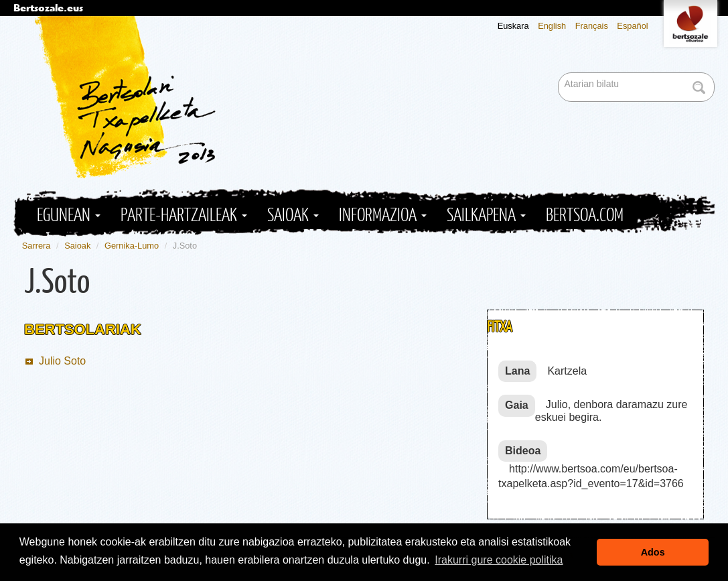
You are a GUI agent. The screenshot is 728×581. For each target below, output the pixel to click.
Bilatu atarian (560, 73)
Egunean (69, 215)
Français (592, 26)
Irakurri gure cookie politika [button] (499, 560)
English (552, 26)
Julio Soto (62, 361)
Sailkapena (486, 215)
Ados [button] (653, 552)
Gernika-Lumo (132, 246)
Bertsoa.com (585, 215)
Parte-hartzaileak (184, 215)
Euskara (513, 26)
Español (632, 26)
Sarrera (37, 246)
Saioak (293, 215)
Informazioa (383, 215)
